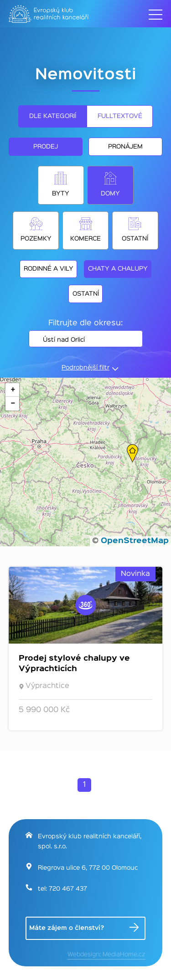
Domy (110, 194)
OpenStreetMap (135, 541)
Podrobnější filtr (85, 368)
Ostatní (135, 239)
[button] (132, 453)
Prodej (46, 147)
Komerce (85, 239)
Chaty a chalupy (118, 269)
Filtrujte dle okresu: (85, 323)
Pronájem (125, 147)
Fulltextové (120, 116)
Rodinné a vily (49, 269)
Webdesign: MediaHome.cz (106, 954)
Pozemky (36, 239)
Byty (61, 194)
